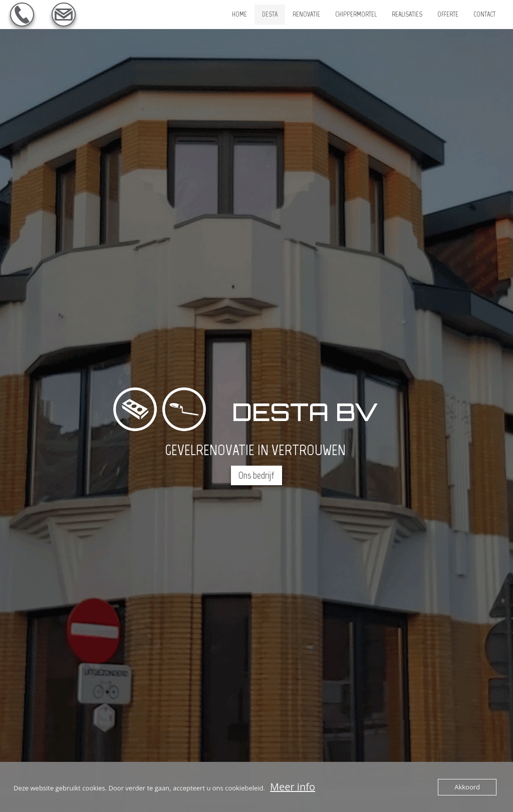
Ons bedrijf (256, 475)
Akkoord (467, 787)
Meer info (293, 787)
